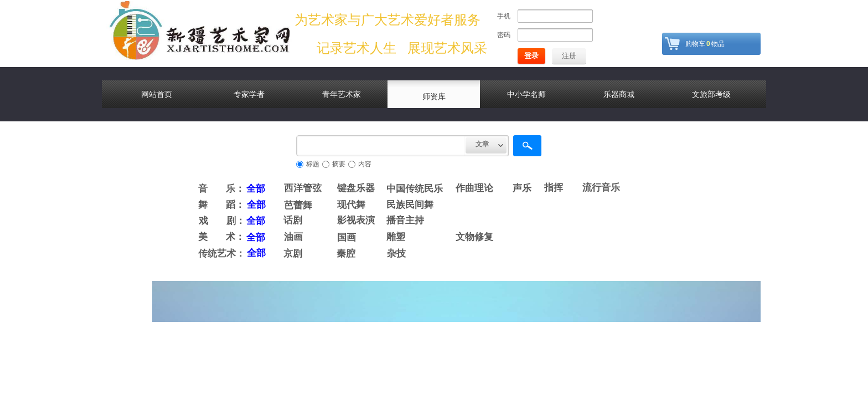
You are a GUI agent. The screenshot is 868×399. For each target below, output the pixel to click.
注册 (569, 56)
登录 (531, 56)
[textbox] (381, 146)
